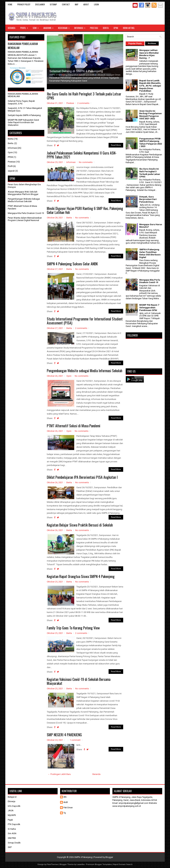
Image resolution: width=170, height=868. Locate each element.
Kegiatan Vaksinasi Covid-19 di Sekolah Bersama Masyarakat (79, 681)
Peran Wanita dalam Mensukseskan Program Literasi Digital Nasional (25, 219)
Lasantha (81, 864)
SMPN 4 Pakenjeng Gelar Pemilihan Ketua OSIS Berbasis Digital (150, 253)
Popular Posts (135, 43)
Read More (116, 145)
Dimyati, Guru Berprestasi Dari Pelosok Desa (148, 199)
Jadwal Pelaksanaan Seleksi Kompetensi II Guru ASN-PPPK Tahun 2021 (82, 155)
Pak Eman (68, 808)
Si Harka (12, 829)
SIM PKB (12, 838)
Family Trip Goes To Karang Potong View (73, 628)
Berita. (11, 143)
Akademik (49, 27)
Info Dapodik (14, 806)
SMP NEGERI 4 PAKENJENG (64, 735)
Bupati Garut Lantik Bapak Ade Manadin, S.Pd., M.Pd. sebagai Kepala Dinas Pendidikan (150, 86)
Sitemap (53, 4)
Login (96, 4)
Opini (116, 28)
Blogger (109, 857)
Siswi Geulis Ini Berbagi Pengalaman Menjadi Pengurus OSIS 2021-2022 (150, 115)
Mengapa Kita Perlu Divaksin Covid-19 (26, 213)
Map (77, 4)
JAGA (11, 811)
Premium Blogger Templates (99, 864)
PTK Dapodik (14, 824)
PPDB (10, 157)
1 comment (75, 740)
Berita (106, 28)
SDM (37, 27)
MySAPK (12, 815)
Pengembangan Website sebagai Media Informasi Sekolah (85, 371)
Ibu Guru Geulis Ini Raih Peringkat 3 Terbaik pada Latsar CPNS (84, 96)
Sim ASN (12, 833)
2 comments (83, 103)
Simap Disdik (14, 843)
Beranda (12, 28)
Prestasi (94, 28)
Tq (65, 813)
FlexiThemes (53, 864)
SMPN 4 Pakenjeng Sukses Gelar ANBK (72, 264)
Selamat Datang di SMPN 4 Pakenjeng (76, 71)
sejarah (11, 171)
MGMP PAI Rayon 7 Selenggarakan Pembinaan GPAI (149, 307)
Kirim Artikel (129, 28)
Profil (25, 27)
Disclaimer (40, 4)
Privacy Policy (24, 4)
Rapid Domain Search (123, 864)
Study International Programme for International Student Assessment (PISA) (85, 321)
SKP (10, 847)
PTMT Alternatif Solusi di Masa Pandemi (74, 426)
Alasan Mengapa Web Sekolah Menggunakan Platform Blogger (23, 193)
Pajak (10, 820)
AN (65, 797)
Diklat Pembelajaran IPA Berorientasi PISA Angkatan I (82, 477)
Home (10, 4)
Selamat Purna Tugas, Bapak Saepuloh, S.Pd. (21, 102)
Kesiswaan (65, 27)
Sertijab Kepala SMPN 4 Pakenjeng (24, 115)
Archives (152, 43)
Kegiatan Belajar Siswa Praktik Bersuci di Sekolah (80, 525)
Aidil (66, 802)
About (86, 4)
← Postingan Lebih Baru (59, 774)
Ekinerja (12, 801)
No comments (86, 162)
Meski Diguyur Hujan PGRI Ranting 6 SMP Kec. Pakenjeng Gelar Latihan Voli (85, 210)
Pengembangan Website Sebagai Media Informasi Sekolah (24, 200)
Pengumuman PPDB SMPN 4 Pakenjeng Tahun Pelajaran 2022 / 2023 (151, 143)
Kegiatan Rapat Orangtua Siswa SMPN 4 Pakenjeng (81, 576)
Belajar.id (12, 797)
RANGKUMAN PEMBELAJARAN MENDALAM (23, 46)
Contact (66, 4)
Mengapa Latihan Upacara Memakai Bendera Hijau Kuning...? (149, 54)
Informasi (81, 27)
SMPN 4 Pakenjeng (83, 857)
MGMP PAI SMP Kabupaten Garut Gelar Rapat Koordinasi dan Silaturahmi (23, 122)
